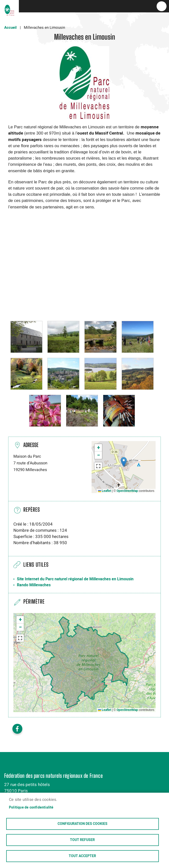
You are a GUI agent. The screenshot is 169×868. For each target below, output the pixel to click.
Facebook (17, 729)
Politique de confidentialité (31, 807)
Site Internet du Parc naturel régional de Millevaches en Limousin (75, 579)
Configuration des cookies (83, 824)
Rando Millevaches (34, 585)
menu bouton (162, 6)
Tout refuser (82, 840)
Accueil (10, 28)
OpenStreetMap (127, 491)
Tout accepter (82, 856)
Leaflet (105, 491)
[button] (26, 336)
